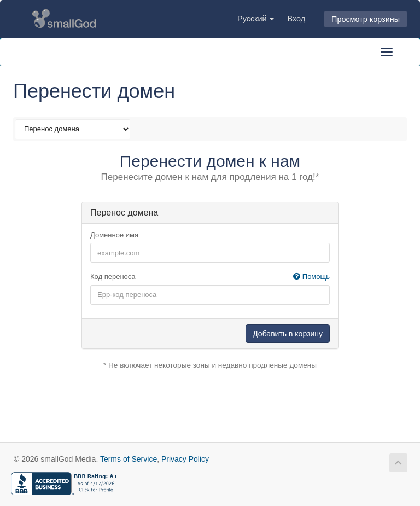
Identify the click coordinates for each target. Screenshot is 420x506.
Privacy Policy (185, 459)
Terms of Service (129, 459)
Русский (256, 19)
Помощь (311, 277)
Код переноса (210, 277)
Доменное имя (114, 235)
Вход (296, 19)
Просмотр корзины (366, 19)
